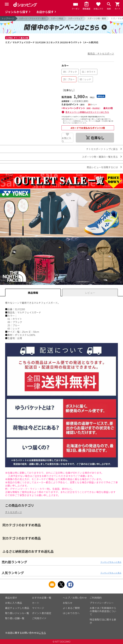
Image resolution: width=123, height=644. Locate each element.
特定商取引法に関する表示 (103, 621)
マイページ (38, 608)
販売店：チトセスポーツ (101, 53)
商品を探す (11, 598)
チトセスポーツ (14, 512)
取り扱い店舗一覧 (15, 618)
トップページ (8, 18)
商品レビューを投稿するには (102, 167)
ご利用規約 (96, 598)
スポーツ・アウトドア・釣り (32, 18)
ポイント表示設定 (42, 613)
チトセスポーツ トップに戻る (102, 149)
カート (36, 603)
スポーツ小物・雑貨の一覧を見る (100, 157)
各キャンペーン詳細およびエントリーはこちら (87, 112)
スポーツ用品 (57, 18)
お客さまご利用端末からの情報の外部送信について (103, 611)
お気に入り (66, 139)
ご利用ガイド (39, 618)
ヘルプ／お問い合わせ (75, 598)
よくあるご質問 (71, 608)
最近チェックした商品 (17, 608)
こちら (42, 633)
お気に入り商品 (14, 603)
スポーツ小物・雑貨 (97, 18)
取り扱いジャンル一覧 (17, 613)
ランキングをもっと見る (111, 562)
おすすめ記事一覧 (42, 598)
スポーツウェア (75, 18)
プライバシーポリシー (102, 603)
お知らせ (68, 603)
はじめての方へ (71, 613)
